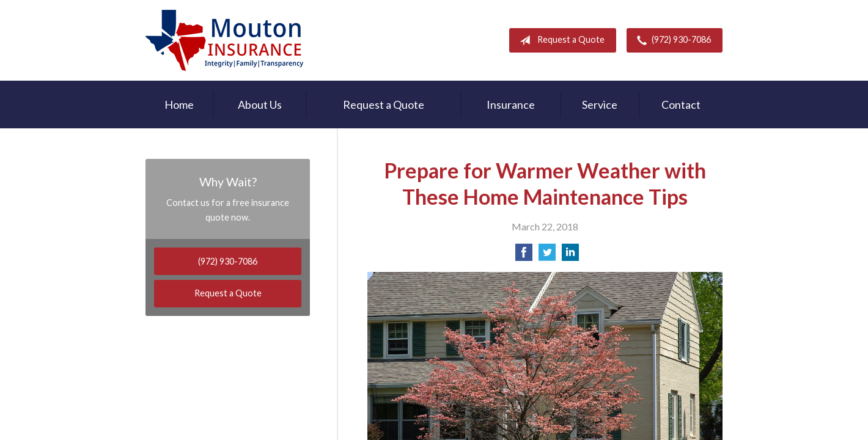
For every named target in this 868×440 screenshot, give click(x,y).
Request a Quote (560, 40)
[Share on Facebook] (524, 256)
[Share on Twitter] (547, 256)
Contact (681, 105)
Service (600, 105)
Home (179, 105)
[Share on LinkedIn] (570, 256)
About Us (260, 105)
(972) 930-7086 (671, 40)
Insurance (511, 105)
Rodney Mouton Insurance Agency (224, 40)
